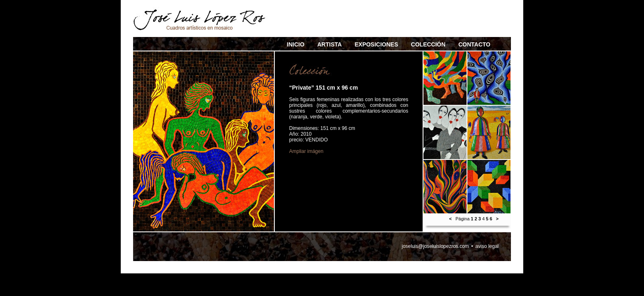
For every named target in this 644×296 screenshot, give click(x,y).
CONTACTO (474, 44)
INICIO (296, 44)
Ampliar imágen (306, 151)
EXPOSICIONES (376, 44)
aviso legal (487, 246)
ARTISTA (329, 44)
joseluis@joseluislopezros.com (435, 246)
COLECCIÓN (428, 44)
